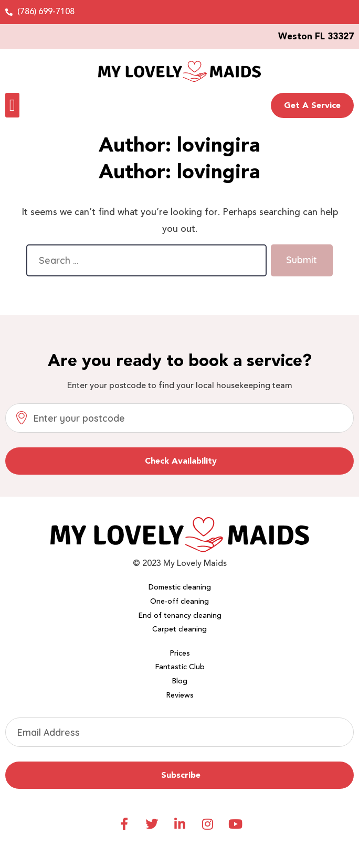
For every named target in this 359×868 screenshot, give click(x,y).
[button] (12, 105)
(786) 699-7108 (46, 12)
